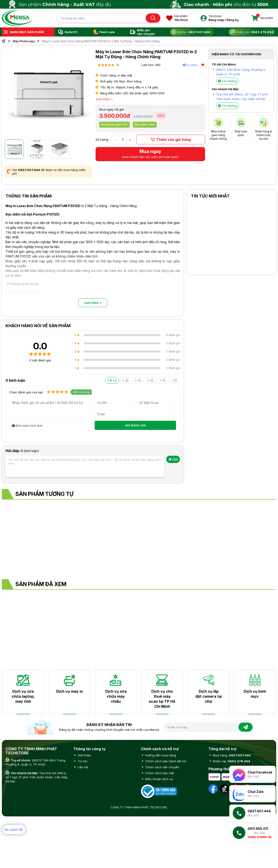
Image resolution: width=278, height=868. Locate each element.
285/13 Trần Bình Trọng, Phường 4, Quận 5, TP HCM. (36, 762)
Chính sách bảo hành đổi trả (165, 761)
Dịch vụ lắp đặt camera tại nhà (209, 696)
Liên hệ (82, 767)
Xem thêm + (93, 303)
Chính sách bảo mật (159, 773)
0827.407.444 (29, 170)
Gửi (173, 459)
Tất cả (112, 380)
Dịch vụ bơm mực (255, 694)
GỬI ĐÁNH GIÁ (135, 425)
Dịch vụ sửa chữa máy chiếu (116, 696)
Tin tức (82, 761)
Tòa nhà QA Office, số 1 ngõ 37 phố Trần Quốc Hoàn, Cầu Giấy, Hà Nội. (37, 777)
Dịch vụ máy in (69, 691)
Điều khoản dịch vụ (159, 779)
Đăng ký (233, 20)
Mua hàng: (231, 755)
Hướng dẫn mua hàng (160, 755)
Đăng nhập (216, 20)
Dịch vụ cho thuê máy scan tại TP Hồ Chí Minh (162, 699)
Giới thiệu (84, 755)
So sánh (190, 65)
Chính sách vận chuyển (162, 767)
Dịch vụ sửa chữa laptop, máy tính (23, 696)
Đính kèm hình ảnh (27, 426)
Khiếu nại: (231, 761)
